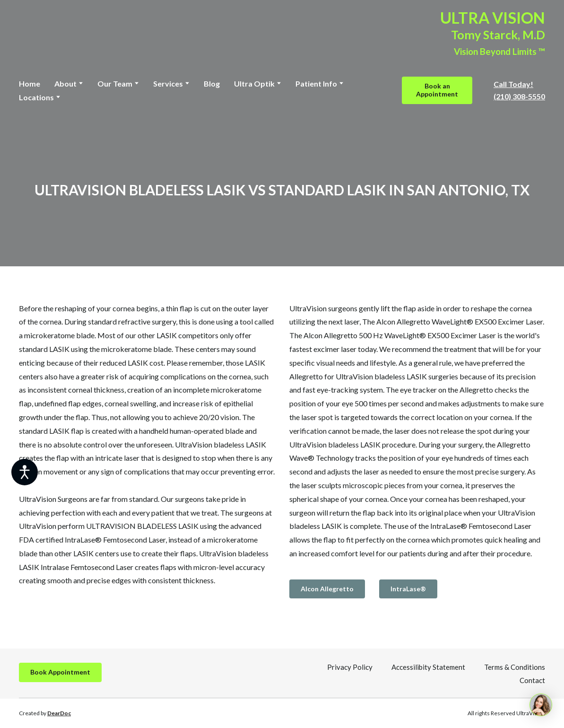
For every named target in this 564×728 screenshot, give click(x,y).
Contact (532, 680)
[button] (437, 90)
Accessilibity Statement (428, 667)
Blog (212, 83)
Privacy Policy (350, 667)
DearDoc (59, 713)
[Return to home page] (68, 34)
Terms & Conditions (515, 667)
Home (30, 83)
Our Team (115, 83)
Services (168, 83)
